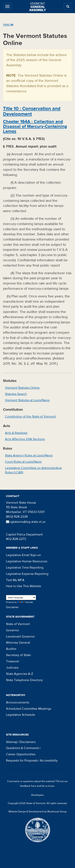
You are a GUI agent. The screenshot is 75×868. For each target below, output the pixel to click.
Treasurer (13, 661)
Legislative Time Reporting (25, 568)
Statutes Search (16, 394)
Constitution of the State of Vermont (30, 417)
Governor (12, 630)
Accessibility (49, 761)
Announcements (18, 702)
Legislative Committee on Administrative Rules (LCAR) (33, 470)
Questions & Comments (22, 748)
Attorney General (18, 643)
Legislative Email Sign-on (23, 555)
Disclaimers (28, 742)
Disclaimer (12, 607)
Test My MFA (15, 580)
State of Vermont (18, 624)
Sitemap (12, 742)
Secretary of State (18, 655)
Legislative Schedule (20, 715)
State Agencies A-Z (19, 674)
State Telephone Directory (24, 680)
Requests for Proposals (22, 761)
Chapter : (35, 126)
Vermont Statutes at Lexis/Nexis (27, 400)
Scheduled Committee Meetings (29, 709)
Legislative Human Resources (27, 561)
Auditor (11, 649)
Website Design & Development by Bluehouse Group (37, 812)
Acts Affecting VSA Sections (25, 439)
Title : (32, 111)
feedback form (28, 786)
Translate (25, 602)
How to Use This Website (23, 586)
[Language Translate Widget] (21, 598)
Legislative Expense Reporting (27, 574)
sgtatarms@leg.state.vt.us (26, 522)
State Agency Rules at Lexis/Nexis (29, 455)
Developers (37, 795)
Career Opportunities (21, 754)
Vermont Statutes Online (22, 388)
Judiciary (12, 668)
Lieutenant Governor (20, 637)
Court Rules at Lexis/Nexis (23, 462)
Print (8, 25)
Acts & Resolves (16, 433)
